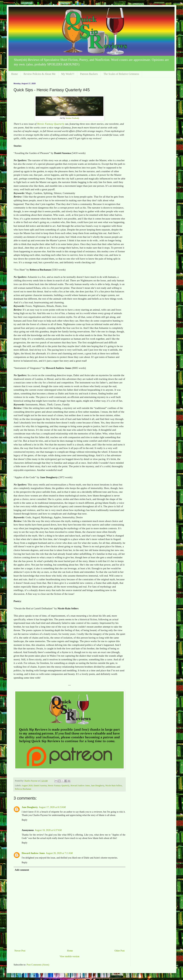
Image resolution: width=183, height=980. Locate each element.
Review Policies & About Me (39, 74)
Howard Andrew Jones (80, 786)
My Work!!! (68, 74)
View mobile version (70, 956)
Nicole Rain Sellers (114, 786)
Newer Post (20, 951)
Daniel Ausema (40, 786)
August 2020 (27, 786)
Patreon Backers (89, 74)
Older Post (120, 951)
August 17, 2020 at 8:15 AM (52, 807)
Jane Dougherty (98, 786)
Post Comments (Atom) (38, 965)
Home (14, 74)
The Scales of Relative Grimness (121, 74)
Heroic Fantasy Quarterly (51, 124)
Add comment (22, 870)
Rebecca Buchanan (23, 789)
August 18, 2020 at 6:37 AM (48, 830)
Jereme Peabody (72, 118)
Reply (24, 820)
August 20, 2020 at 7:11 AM (59, 853)
